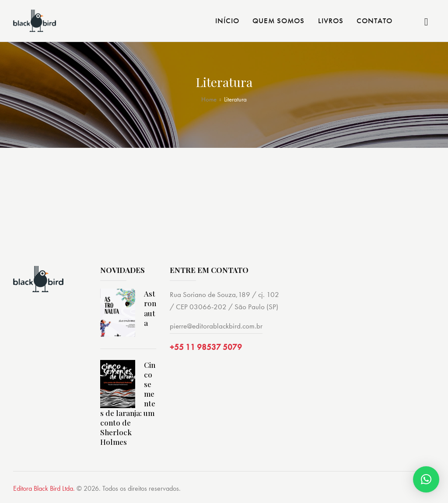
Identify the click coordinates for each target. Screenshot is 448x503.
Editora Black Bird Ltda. (44, 488)
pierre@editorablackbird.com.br (216, 326)
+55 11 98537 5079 (206, 347)
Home (209, 100)
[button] (426, 479)
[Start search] (426, 22)
